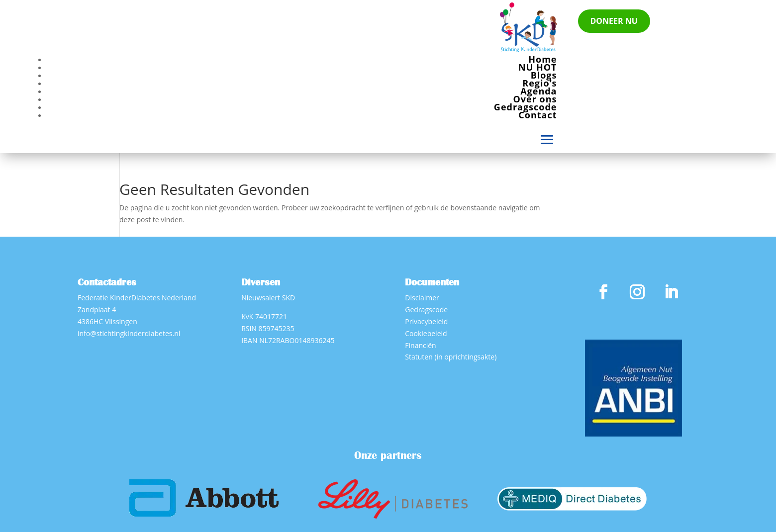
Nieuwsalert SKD (268, 298)
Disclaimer (422, 298)
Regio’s (539, 83)
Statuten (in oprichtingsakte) (451, 357)
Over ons (535, 99)
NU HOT (537, 67)
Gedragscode (526, 107)
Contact (537, 115)
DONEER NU (614, 21)
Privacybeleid (426, 321)
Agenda (538, 91)
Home (542, 59)
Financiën (420, 345)
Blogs (544, 75)
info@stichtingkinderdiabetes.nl (129, 333)
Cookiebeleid (426, 333)
